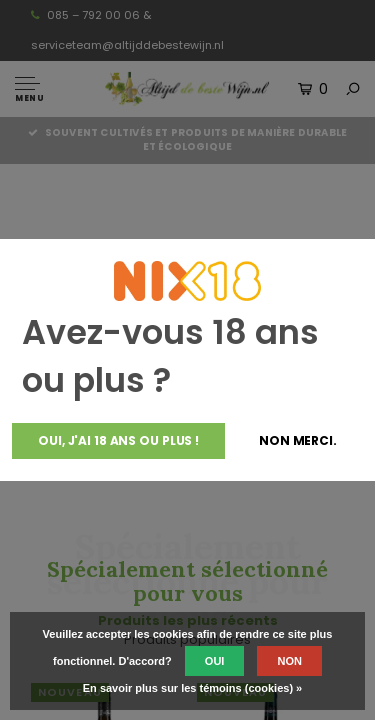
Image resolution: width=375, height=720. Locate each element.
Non (289, 661)
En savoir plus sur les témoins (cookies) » (192, 688)
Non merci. (298, 440)
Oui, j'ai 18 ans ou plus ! (118, 440)
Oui (215, 661)
